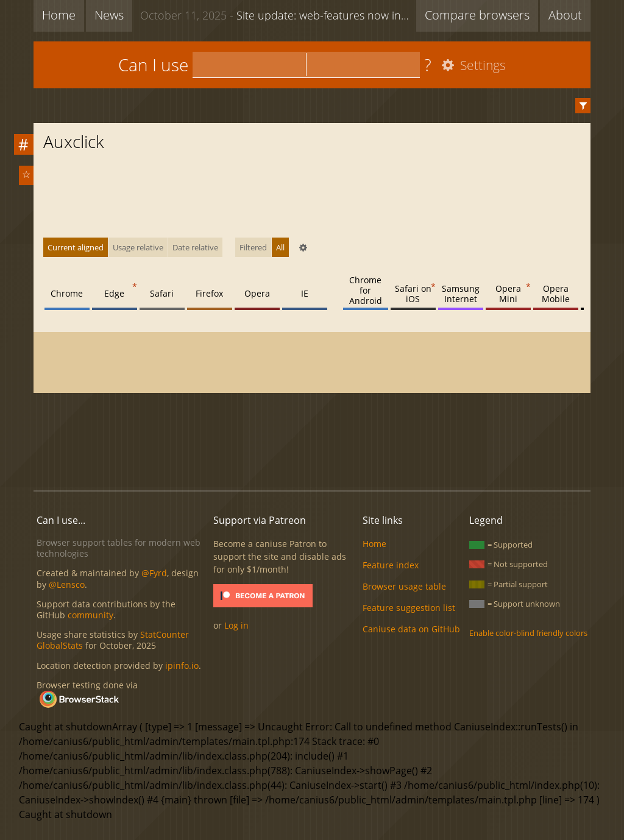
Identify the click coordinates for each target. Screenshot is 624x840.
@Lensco (67, 584)
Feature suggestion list (409, 608)
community (90, 615)
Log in (236, 625)
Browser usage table (404, 586)
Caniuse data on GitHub (411, 629)
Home (59, 15)
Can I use (153, 65)
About (565, 15)
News (109, 15)
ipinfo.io (182, 665)
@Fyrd (154, 573)
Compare (477, 15)
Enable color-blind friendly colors (528, 633)
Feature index (391, 565)
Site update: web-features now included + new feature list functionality (278, 15)
